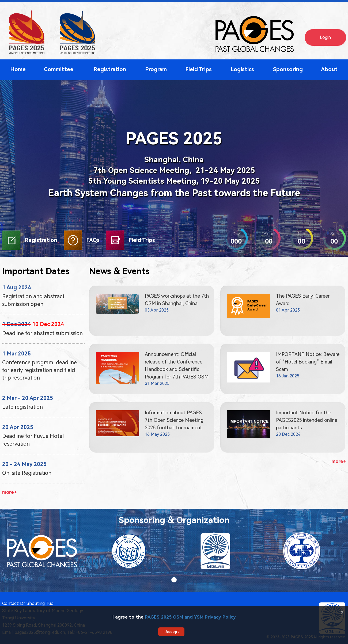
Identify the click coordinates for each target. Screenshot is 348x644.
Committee (59, 69)
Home (18, 69)
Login (325, 37)
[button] (174, 580)
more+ (10, 492)
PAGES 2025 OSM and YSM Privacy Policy (190, 617)
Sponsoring (288, 69)
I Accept (171, 632)
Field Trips (198, 69)
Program (156, 69)
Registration (110, 69)
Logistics (242, 69)
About (329, 69)
